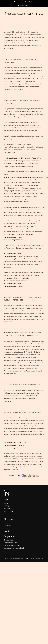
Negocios (7, 531)
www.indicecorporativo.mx (14, 180)
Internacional (8, 511)
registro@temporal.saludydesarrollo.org (26, 363)
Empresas (7, 523)
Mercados (7, 526)
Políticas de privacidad (12, 545)
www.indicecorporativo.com (38, 177)
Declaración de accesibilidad (14, 548)
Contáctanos (8, 540)
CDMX (6, 503)
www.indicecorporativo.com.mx (17, 177)
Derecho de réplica (10, 543)
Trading (6, 506)
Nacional (7, 508)
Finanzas (7, 528)
